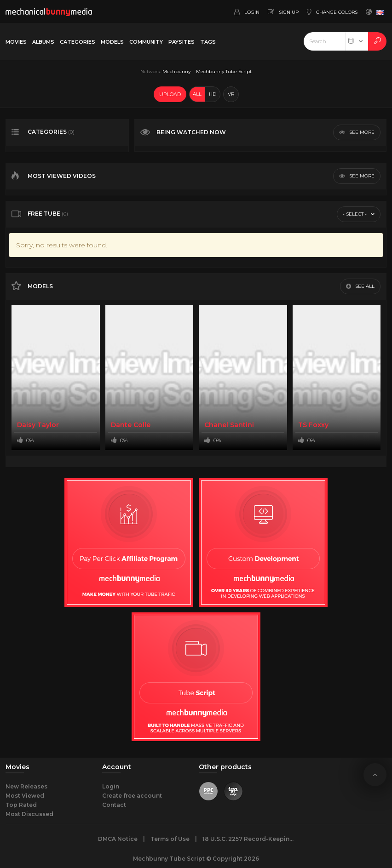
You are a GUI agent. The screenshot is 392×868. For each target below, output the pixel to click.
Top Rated (21, 805)
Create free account (132, 796)
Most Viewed (25, 796)
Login (111, 786)
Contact (114, 805)
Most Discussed (29, 814)
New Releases (26, 786)
